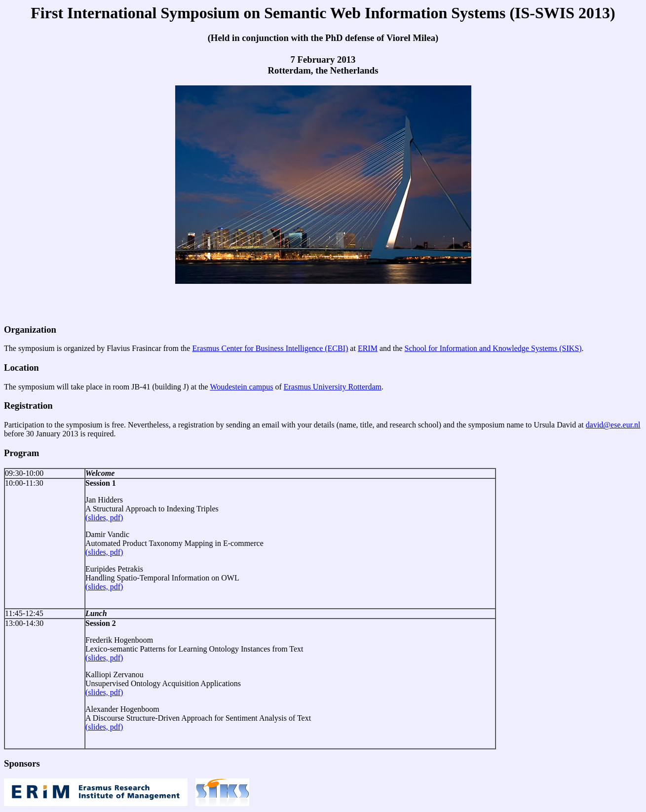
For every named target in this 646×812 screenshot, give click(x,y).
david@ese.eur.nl (613, 425)
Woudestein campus (241, 387)
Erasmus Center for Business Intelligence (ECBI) (270, 348)
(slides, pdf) (104, 518)
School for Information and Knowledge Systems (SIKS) (493, 348)
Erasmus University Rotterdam (333, 387)
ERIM (368, 348)
